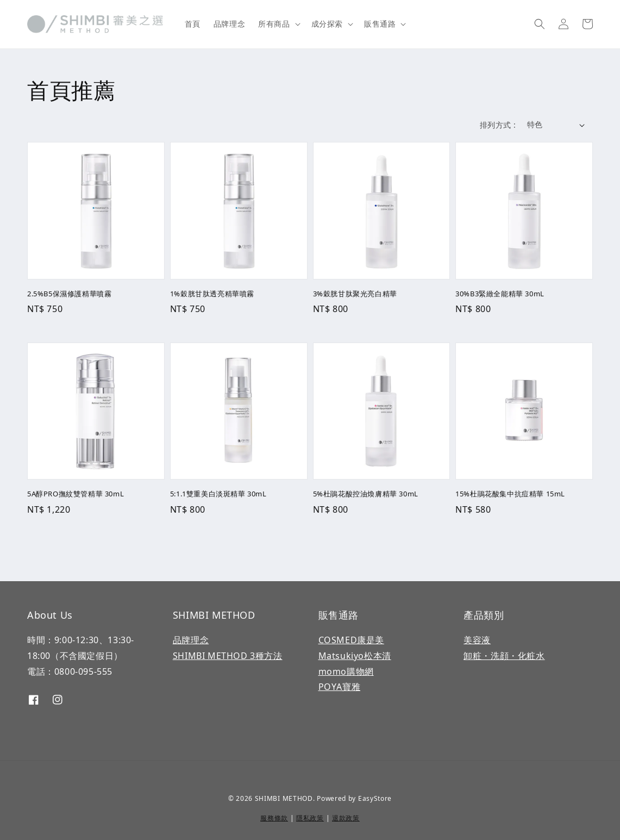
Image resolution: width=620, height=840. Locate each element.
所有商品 (274, 24)
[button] (540, 24)
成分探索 (327, 24)
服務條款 (274, 818)
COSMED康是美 (351, 640)
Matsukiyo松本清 (355, 656)
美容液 (477, 640)
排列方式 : (498, 125)
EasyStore (375, 798)
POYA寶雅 (340, 687)
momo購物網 (346, 671)
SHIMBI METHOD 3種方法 (228, 656)
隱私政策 (310, 818)
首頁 (193, 24)
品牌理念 (229, 24)
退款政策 (346, 818)
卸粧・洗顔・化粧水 (504, 656)
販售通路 (380, 24)
